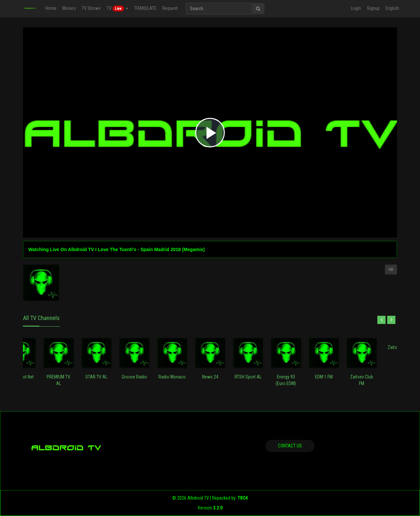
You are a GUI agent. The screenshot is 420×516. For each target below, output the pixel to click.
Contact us (290, 446)
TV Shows (91, 8)
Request (170, 8)
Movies (69, 8)
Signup (373, 8)
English (392, 8)
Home (51, 8)
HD (391, 269)
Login (356, 8)
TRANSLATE (145, 8)
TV (117, 9)
